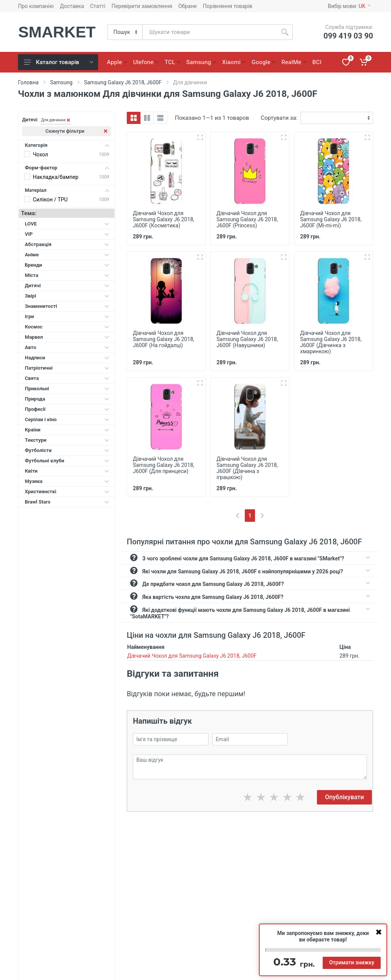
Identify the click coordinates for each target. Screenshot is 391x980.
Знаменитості (67, 306)
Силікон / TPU (50, 200)
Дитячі (67, 286)
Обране (187, 6)
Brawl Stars (67, 502)
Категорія (67, 145)
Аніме (67, 255)
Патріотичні (67, 368)
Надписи (67, 358)
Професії (67, 409)
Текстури (67, 440)
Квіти (67, 471)
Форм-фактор (67, 168)
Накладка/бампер (56, 177)
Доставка (72, 6)
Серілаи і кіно (67, 419)
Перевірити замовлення (142, 6)
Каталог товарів (59, 62)
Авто (67, 347)
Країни (67, 430)
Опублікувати (344, 797)
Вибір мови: (349, 6)
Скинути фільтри (76, 131)
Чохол (40, 154)
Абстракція (67, 244)
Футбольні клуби (67, 461)
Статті (98, 6)
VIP (67, 234)
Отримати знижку (352, 962)
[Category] (125, 32)
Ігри (67, 316)
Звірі (67, 296)
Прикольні (67, 389)
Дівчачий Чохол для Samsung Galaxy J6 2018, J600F (192, 656)
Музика (67, 481)
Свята (67, 378)
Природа (67, 399)
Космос (67, 327)
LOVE (67, 224)
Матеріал (67, 190)
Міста (67, 275)
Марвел (67, 337)
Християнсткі (67, 492)
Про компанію (36, 6)
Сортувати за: (279, 118)
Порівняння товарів (228, 6)
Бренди (67, 265)
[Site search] (210, 32)
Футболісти (67, 450)
